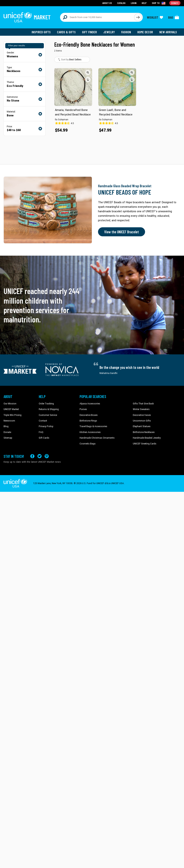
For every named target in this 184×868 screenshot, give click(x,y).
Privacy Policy (46, 426)
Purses (83, 409)
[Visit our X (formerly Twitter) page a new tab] (40, 456)
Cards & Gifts (66, 32)
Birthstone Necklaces (144, 432)
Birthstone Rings (88, 421)
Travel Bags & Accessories (93, 426)
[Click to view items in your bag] (174, 17)
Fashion (126, 32)
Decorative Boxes (89, 415)
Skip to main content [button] (92, 0)
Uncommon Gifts (142, 421)
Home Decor (145, 32)
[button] (88, 72)
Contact (43, 421)
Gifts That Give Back (143, 404)
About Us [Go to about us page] (107, 3)
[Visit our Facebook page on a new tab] (32, 456)
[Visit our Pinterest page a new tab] (47, 456)
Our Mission (10, 404)
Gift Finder (89, 32)
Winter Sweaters (141, 409)
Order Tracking (46, 404)
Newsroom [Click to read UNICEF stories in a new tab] (9, 421)
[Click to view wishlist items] (155, 17)
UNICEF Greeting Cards (145, 444)
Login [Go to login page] (134, 3)
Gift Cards (44, 438)
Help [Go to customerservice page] (144, 3)
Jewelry (109, 32)
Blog (6, 426)
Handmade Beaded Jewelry (147, 438)
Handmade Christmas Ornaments (97, 438)
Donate (7, 432)
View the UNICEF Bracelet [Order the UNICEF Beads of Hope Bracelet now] (122, 232)
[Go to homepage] (27, 17)
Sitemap (8, 438)
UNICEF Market (11, 409)
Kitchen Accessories (90, 432)
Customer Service (48, 415)
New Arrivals (168, 32)
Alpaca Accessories (90, 404)
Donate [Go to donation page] (175, 3)
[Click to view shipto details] (159, 3)
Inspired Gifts (41, 32)
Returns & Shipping (49, 409)
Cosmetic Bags (88, 444)
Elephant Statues (142, 426)
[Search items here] (97, 17)
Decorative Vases (142, 415)
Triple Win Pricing (13, 415)
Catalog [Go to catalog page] (121, 3)
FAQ (41, 432)
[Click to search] (138, 17)
